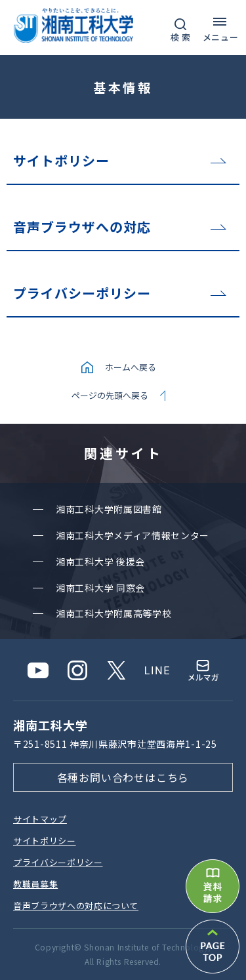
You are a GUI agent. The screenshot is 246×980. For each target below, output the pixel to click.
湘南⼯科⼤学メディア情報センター (133, 535)
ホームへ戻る (131, 367)
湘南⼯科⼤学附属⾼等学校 (113, 613)
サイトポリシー (61, 160)
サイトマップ (40, 819)
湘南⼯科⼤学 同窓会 (100, 588)
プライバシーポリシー (82, 293)
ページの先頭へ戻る (110, 395)
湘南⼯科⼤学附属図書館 (109, 509)
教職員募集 (35, 884)
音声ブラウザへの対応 (82, 227)
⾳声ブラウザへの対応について (76, 906)
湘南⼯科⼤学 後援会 (100, 561)
